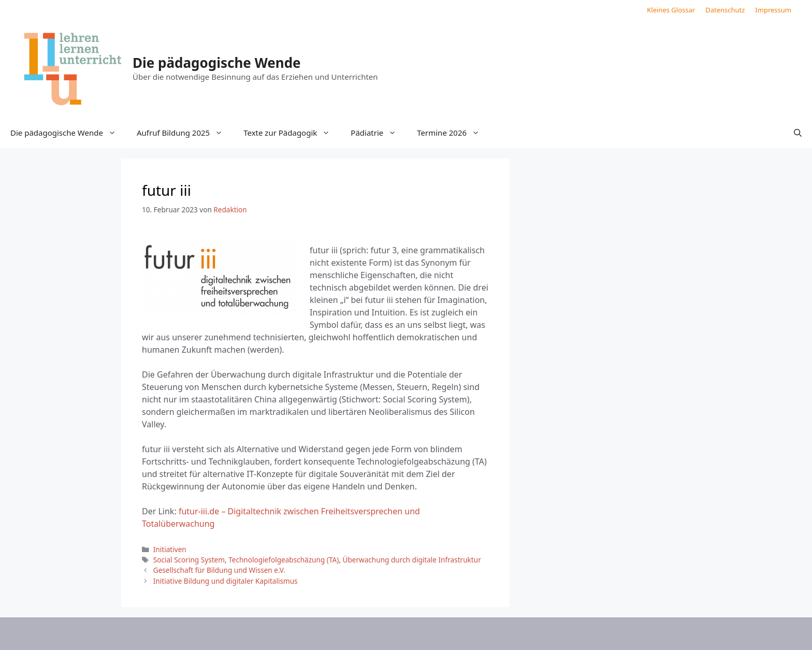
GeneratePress (491, 633)
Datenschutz (725, 10)
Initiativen (170, 549)
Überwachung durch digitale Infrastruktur (411, 560)
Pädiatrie (379, 133)
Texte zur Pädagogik (292, 133)
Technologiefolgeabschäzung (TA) (284, 560)
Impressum (773, 10)
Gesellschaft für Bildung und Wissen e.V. (219, 570)
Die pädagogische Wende (217, 63)
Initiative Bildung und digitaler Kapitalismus (226, 581)
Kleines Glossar (671, 10)
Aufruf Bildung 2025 (185, 133)
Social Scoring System (189, 560)
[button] (798, 133)
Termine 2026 (453, 133)
